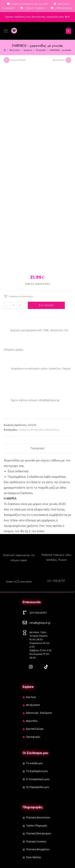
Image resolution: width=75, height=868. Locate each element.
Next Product (59, 60)
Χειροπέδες (53, 430)
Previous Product (18, 60)
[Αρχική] (5, 50)
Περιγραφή (38, 448)
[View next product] (68, 60)
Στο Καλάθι (46, 305)
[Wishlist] (13, 31)
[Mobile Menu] (6, 31)
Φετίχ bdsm (38, 430)
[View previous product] (7, 60)
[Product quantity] (13, 305)
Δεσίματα (24, 430)
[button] (18, 296)
